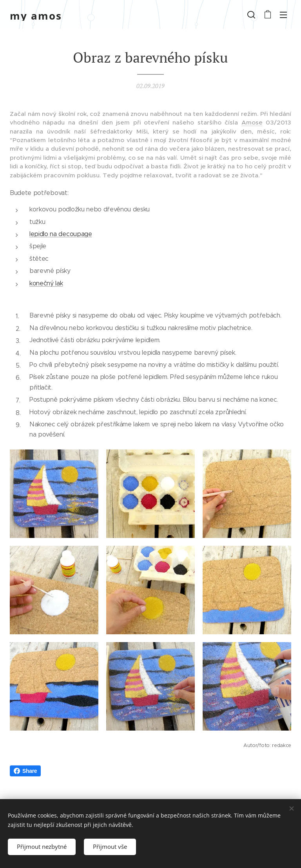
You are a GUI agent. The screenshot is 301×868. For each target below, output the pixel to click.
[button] (251, 14)
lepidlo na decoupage (61, 234)
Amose (252, 122)
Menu (283, 15)
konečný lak (46, 283)
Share (25, 771)
